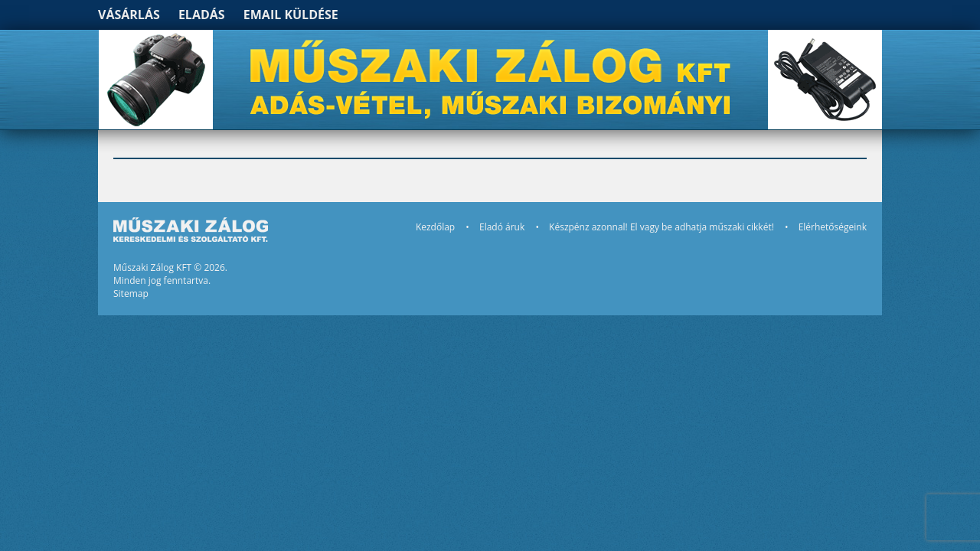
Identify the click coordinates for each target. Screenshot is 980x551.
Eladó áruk (502, 227)
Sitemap (131, 293)
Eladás (202, 15)
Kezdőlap (435, 227)
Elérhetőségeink (833, 227)
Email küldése (291, 15)
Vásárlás (129, 15)
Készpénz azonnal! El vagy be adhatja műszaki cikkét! (661, 227)
